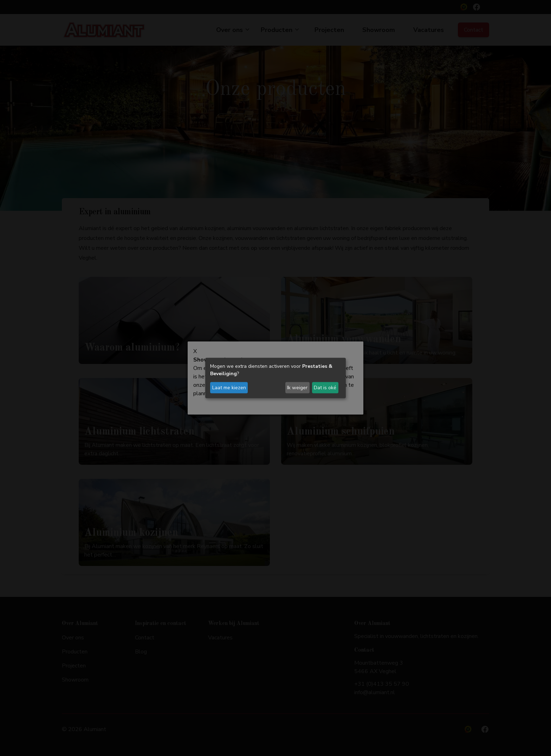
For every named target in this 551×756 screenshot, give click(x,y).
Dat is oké (325, 388)
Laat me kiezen (229, 388)
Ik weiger (297, 388)
